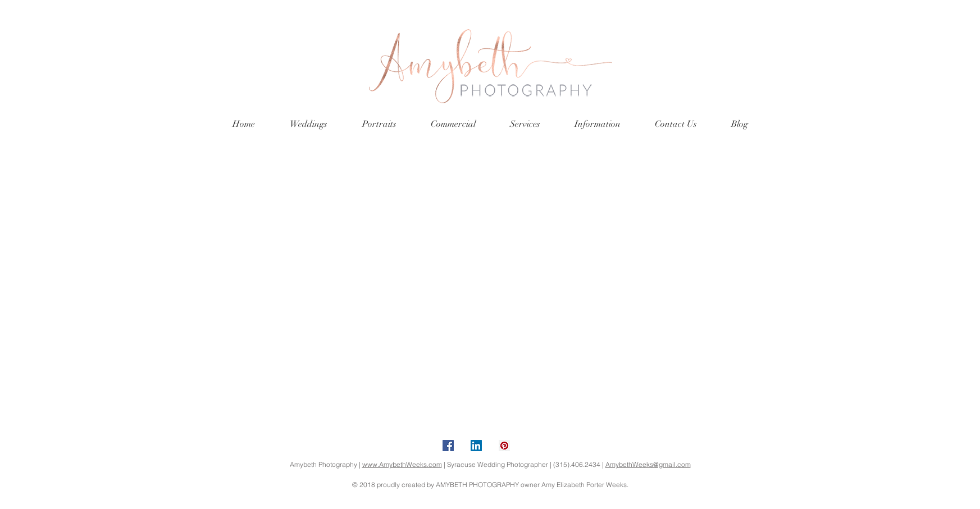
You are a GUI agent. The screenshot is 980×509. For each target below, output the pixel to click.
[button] (309, 124)
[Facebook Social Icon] (448, 446)
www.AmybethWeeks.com (402, 464)
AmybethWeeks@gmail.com (648, 464)
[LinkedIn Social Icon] (476, 446)
